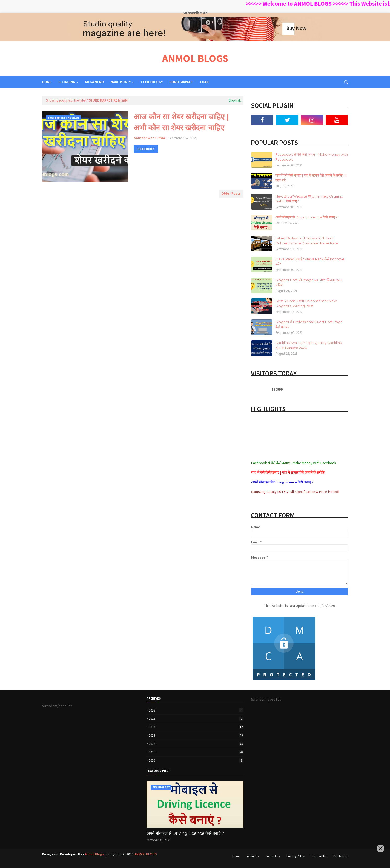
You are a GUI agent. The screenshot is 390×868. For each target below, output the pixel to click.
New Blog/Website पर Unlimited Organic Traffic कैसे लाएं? (309, 199)
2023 (196, 735)
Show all (235, 100)
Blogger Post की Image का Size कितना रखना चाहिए (309, 283)
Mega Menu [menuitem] (94, 82)
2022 (196, 744)
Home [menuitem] (47, 82)
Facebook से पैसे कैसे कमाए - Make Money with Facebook (312, 157)
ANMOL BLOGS (195, 58)
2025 (196, 719)
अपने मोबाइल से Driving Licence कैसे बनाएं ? (306, 217)
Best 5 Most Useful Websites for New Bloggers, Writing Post (306, 303)
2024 (196, 727)
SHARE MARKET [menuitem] (181, 82)
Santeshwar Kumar (150, 138)
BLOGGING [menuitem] (67, 82)
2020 (196, 761)
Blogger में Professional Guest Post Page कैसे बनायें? (309, 324)
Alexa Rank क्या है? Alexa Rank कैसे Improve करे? (310, 262)
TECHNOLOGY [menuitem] (152, 82)
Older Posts (231, 193)
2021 (196, 752)
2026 (196, 710)
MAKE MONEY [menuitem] (121, 82)
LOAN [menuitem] (204, 82)
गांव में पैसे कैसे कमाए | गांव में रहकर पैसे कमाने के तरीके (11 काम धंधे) (311, 178)
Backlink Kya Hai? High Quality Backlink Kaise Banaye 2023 (309, 345)
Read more (146, 149)
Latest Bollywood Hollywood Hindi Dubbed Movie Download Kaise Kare (307, 241)
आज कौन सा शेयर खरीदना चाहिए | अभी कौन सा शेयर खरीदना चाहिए (181, 122)
